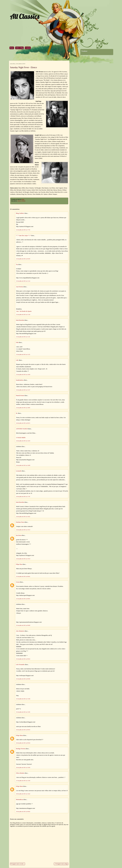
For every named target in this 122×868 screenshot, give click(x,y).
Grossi (18, 582)
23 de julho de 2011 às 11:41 (23, 337)
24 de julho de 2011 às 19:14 (23, 559)
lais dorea (19, 535)
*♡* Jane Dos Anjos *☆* (23, 236)
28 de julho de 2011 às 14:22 (23, 794)
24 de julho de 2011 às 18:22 (23, 517)
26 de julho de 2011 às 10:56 (23, 767)
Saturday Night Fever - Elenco (23, 67)
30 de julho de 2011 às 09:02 (23, 812)
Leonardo (19, 471)
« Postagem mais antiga (61, 864)
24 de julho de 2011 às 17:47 (23, 496)
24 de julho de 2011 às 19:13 (23, 530)
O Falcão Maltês (21, 438)
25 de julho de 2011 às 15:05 (23, 712)
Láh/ (17, 360)
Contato (28, 48)
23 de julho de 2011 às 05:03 (23, 259)
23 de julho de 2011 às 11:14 (23, 281)
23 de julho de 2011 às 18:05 (23, 408)
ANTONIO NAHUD (22, 429)
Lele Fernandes (20, 665)
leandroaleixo (20, 380)
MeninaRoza (20, 800)
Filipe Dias (19, 564)
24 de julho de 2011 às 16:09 (23, 465)
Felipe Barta (19, 735)
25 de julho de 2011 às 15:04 (23, 699)
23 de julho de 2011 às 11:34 (23, 314)
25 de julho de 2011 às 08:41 (23, 576)
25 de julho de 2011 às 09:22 (23, 659)
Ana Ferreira (20, 287)
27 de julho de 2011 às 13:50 (23, 781)
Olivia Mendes (20, 773)
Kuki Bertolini (20, 320)
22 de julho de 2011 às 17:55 (23, 230)
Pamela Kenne (20, 396)
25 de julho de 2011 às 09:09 (23, 625)
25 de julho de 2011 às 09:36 (23, 679)
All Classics (25, 16)
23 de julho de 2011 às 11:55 (23, 354)
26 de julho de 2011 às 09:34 (23, 743)
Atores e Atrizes (21, 201)
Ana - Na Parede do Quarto (24, 311)
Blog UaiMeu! (20, 213)
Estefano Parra (20, 522)
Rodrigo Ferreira (21, 749)
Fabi (17, 342)
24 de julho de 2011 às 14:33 (23, 441)
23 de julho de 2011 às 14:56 (23, 374)
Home (12, 48)
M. (17, 413)
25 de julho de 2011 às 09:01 (23, 599)
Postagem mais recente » (18, 864)
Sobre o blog (19, 48)
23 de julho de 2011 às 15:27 (23, 390)
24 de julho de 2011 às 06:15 (23, 423)
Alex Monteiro (20, 631)
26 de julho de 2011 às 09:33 (23, 730)
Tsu (17, 264)
